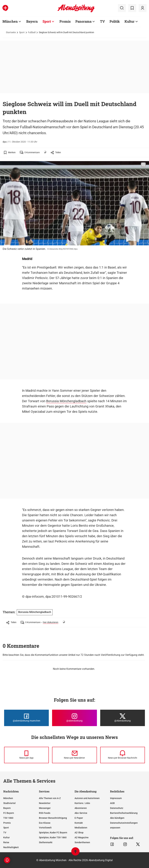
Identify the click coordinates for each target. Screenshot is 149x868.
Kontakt (79, 823)
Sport (22, 32)
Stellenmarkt (46, 842)
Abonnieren (81, 808)
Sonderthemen (82, 842)
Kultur (6, 837)
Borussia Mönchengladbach (66, 401)
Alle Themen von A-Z (50, 798)
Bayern (7, 808)
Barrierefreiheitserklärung (124, 813)
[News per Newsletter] (74, 755)
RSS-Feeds (45, 813)
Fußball (32, 32)
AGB (112, 803)
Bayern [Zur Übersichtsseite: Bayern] (32, 21)
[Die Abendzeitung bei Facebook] (26, 718)
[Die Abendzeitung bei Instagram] (74, 718)
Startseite (11, 32)
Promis (7, 823)
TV (5, 833)
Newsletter (45, 803)
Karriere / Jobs (82, 803)
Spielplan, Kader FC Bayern (53, 833)
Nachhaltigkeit (11, 847)
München (8, 798)
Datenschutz (117, 808)
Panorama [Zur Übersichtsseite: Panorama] (83, 21)
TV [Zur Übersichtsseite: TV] (102, 21)
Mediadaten (81, 828)
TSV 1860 (8, 818)
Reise (6, 842)
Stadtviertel (9, 803)
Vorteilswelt (45, 828)
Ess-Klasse (45, 823)
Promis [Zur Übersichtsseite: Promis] (65, 21)
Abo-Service (81, 813)
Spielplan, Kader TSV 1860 (53, 837)
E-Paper (79, 818)
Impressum (116, 798)
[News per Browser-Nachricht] (123, 755)
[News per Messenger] (26, 755)
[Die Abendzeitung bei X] (123, 718)
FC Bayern (9, 813)
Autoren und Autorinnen (87, 798)
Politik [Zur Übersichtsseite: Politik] (115, 21)
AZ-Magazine (82, 837)
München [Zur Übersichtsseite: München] (10, 21)
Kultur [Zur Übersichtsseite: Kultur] (130, 21)
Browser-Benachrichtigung (53, 818)
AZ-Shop (79, 833)
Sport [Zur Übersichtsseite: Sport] (47, 21)
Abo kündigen (117, 818)
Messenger (45, 808)
